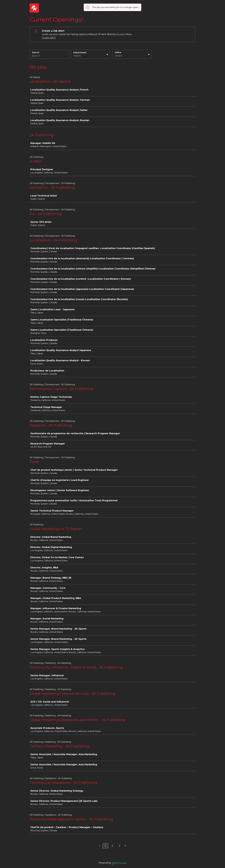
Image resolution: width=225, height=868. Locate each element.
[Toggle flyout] (107, 55)
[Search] (49, 56)
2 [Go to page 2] (112, 846)
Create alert (49, 38)
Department (80, 52)
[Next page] (125, 846)
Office (118, 52)
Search (36, 52)
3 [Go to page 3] (120, 846)
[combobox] (74, 56)
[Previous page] (100, 846)
